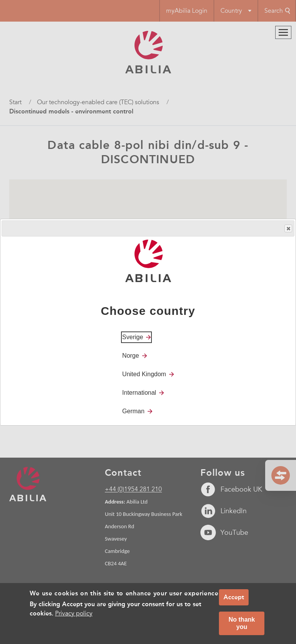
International (139, 393)
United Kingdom (144, 374)
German (133, 411)
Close (288, 229)
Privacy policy (74, 614)
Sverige (133, 337)
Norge (131, 356)
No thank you (242, 623)
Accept (234, 597)
